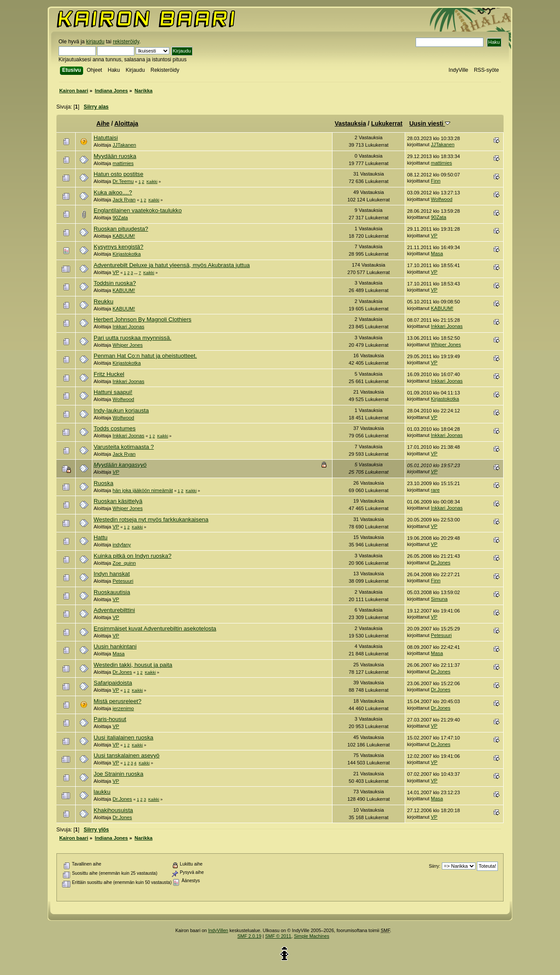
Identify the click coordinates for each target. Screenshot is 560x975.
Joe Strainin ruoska (119, 774)
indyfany (122, 545)
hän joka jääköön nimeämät (143, 490)
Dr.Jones (441, 563)
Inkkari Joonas (128, 327)
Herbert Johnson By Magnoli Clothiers (142, 319)
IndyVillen (218, 930)
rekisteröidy (126, 42)
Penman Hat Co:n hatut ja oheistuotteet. (145, 356)
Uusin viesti (430, 123)
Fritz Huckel (109, 374)
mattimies (123, 163)
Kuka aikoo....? (113, 192)
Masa (437, 253)
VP (434, 236)
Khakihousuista (113, 810)
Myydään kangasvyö (120, 465)
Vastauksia (350, 123)
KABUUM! (124, 236)
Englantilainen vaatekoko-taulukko (138, 210)
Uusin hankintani (115, 646)
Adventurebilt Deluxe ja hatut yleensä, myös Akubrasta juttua (172, 265)
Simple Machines (312, 936)
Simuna (439, 599)
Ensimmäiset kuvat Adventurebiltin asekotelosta (155, 628)
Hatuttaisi (106, 138)
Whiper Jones (128, 345)
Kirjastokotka (127, 254)
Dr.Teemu (123, 181)
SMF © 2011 (278, 936)
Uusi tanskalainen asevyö (126, 755)
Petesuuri (123, 581)
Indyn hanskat (112, 574)
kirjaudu (95, 42)
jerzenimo (123, 708)
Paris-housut (110, 719)
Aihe (103, 123)
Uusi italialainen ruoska (123, 737)
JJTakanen (124, 145)
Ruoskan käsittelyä (118, 501)
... (136, 273)
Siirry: (434, 866)
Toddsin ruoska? (115, 283)
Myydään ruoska (115, 156)
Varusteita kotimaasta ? (124, 447)
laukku (102, 792)
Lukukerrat (387, 123)
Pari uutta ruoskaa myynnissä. (133, 338)
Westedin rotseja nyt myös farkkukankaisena (151, 519)
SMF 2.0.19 (250, 936)
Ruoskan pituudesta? (121, 229)
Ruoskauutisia (112, 592)
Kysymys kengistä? (119, 247)
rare (435, 490)
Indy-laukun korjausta (121, 410)
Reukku (103, 301)
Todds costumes (115, 428)
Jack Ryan (124, 200)
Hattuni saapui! (113, 392)
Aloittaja (126, 123)
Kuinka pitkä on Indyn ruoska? (133, 556)
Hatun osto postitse (119, 174)
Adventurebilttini (114, 610)
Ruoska (103, 483)
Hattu (101, 537)
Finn (436, 181)
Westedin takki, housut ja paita (133, 665)
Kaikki (152, 181)
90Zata (120, 218)
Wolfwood (442, 199)
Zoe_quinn (124, 563)
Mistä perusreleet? (117, 701)
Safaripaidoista (113, 683)
